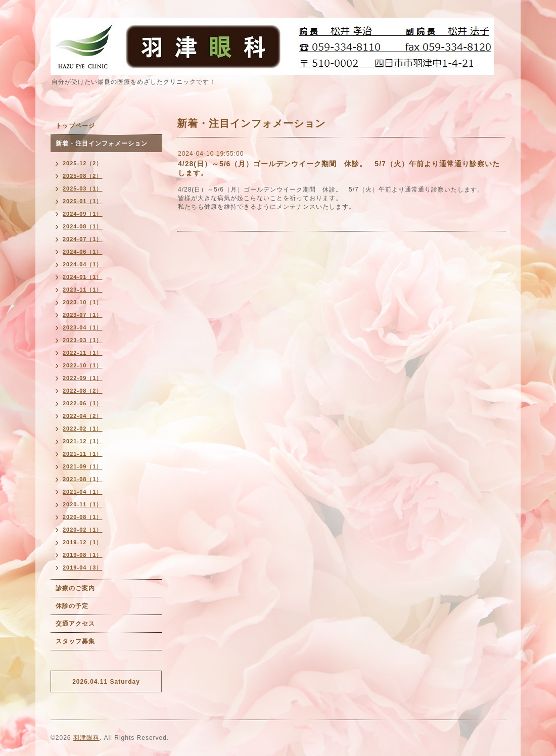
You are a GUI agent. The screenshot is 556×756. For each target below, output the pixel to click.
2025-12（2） (83, 163)
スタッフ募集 (75, 641)
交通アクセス (75, 624)
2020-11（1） (83, 504)
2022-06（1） (83, 403)
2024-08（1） (83, 226)
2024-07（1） (83, 239)
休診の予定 (72, 606)
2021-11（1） (83, 454)
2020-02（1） (83, 530)
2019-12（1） (83, 542)
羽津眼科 (86, 738)
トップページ (75, 126)
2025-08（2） (83, 176)
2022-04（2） (83, 416)
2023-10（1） (83, 302)
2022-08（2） (83, 391)
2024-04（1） (83, 264)
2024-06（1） (83, 252)
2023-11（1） (83, 290)
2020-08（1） (83, 517)
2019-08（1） (83, 555)
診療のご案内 (75, 588)
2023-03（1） (83, 340)
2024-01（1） (83, 277)
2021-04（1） (83, 492)
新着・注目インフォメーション (102, 144)
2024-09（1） (83, 214)
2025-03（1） (83, 188)
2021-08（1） (83, 479)
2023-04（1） (83, 327)
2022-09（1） (83, 378)
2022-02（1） (83, 429)
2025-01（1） (83, 201)
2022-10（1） (83, 365)
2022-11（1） (83, 353)
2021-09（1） (83, 466)
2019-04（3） (83, 568)
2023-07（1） (83, 315)
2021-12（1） (83, 441)
